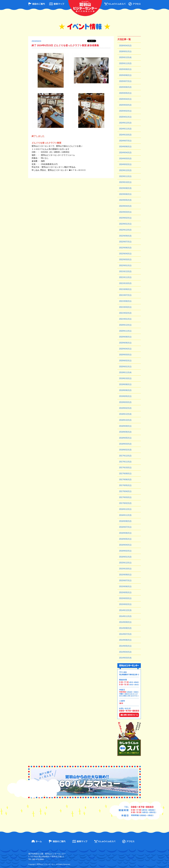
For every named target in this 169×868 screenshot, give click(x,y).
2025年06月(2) (125, 87)
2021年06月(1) (125, 301)
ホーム (37, 841)
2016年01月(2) (125, 557)
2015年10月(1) (125, 569)
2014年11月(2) (125, 616)
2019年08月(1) (125, 384)
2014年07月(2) (125, 634)
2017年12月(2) (125, 456)
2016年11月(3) (125, 515)
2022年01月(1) (125, 265)
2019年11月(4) (125, 372)
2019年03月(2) (125, 402)
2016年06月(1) (125, 533)
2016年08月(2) (125, 521)
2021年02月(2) (125, 313)
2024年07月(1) (125, 141)
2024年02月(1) (125, 164)
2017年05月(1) (125, 485)
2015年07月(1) (125, 580)
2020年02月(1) (125, 361)
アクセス (135, 4)
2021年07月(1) (125, 295)
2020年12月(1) (125, 325)
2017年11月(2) (125, 462)
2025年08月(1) (125, 75)
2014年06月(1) (125, 640)
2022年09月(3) (125, 236)
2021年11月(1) (125, 277)
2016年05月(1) (125, 539)
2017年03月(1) (125, 497)
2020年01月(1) (125, 367)
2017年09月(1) (125, 474)
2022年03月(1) (125, 259)
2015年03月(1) (125, 598)
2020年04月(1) (125, 349)
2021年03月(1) (125, 307)
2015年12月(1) (125, 563)
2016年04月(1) (125, 545)
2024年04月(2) (125, 153)
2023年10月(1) (125, 182)
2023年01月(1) (125, 224)
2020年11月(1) (125, 331)
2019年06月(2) (125, 390)
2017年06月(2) (125, 480)
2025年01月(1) (125, 117)
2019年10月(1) (125, 378)
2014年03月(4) (125, 658)
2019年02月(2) (125, 408)
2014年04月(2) (125, 652)
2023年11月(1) (125, 176)
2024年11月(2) (125, 129)
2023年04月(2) (125, 206)
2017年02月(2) (125, 503)
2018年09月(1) (125, 426)
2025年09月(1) (125, 69)
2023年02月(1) (125, 218)
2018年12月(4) (125, 414)
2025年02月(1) (125, 111)
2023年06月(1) (125, 194)
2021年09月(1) (125, 289)
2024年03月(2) (125, 159)
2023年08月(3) (125, 188)
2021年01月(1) (125, 319)
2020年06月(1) (125, 343)
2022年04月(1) (125, 254)
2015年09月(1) (125, 575)
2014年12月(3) (125, 610)
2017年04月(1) (125, 491)
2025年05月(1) (125, 93)
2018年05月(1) (125, 438)
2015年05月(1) (125, 592)
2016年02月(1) (125, 551)
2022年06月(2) (125, 248)
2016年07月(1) (125, 527)
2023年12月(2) (125, 170)
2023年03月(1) (125, 212)
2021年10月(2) (125, 283)
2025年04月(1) (125, 99)
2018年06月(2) (125, 432)
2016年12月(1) (125, 509)
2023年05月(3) (125, 200)
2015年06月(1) (125, 586)
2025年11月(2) (125, 63)
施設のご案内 (36, 4)
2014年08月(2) (125, 628)
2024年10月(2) (125, 135)
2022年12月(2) (125, 230)
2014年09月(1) (125, 622)
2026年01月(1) (125, 51)
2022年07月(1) (125, 242)
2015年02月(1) (125, 604)
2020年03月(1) (125, 355)
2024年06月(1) (125, 147)
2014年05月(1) (125, 646)
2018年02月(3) (125, 450)
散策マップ (57, 4)
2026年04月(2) (125, 46)
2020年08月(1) (125, 337)
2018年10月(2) (125, 420)
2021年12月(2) (125, 271)
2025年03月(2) (125, 105)
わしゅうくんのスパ (115, 4)
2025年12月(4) (125, 57)
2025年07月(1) (125, 81)
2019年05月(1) (125, 396)
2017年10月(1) (125, 468)
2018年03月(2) (125, 444)
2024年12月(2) (125, 123)
